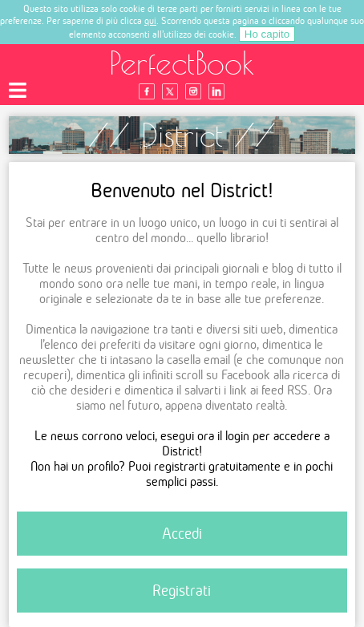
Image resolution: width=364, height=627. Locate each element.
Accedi (182, 534)
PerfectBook (182, 63)
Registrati (182, 591)
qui (150, 20)
